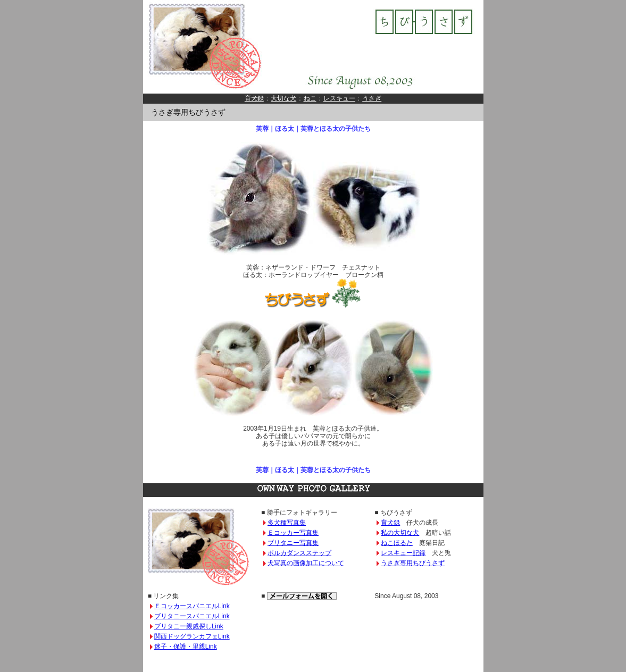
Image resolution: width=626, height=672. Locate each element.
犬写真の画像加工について (306, 563)
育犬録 (254, 98)
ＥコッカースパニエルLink (192, 606)
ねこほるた (397, 543)
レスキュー (339, 98)
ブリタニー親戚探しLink (189, 626)
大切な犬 (283, 98)
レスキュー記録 (403, 553)
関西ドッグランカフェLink (192, 636)
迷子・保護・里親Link (186, 646)
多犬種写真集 (287, 523)
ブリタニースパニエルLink (192, 616)
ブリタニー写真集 (293, 543)
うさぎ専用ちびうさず (413, 563)
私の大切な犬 (400, 533)
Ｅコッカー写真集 (293, 533)
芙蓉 (262, 129)
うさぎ (372, 98)
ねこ (310, 98)
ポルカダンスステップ (299, 553)
